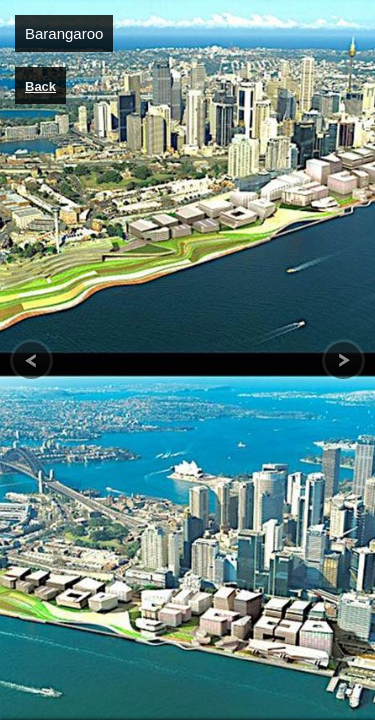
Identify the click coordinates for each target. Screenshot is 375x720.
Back (40, 86)
